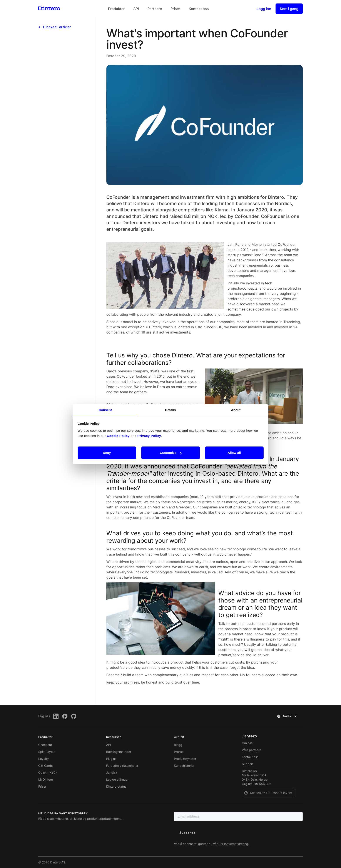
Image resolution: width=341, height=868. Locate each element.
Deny (107, 453)
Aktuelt (179, 737)
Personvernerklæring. (234, 844)
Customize (171, 453)
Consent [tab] (105, 410)
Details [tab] (170, 410)
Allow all (234, 453)
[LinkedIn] (56, 716)
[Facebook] (65, 716)
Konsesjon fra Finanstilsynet (271, 793)
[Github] (74, 716)
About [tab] (236, 410)
